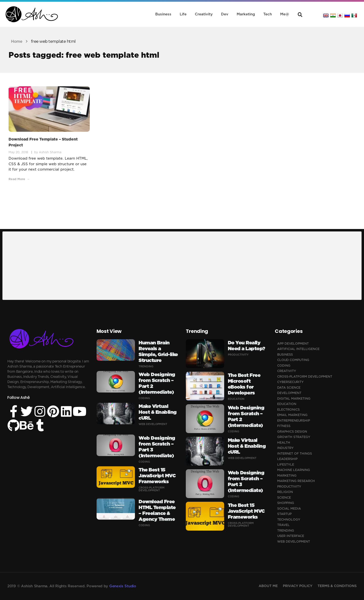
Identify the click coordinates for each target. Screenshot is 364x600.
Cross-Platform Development (152, 489)
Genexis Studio (123, 586)
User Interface (291, 536)
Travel (283, 525)
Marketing (287, 476)
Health (284, 443)
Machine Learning (294, 470)
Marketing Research (296, 481)
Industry (285, 448)
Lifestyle (286, 465)
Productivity (238, 355)
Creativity (287, 371)
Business (285, 355)
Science (284, 498)
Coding (144, 398)
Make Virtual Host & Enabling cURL (158, 412)
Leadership (287, 459)
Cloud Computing (293, 360)
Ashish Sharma (50, 152)
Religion (285, 492)
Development (289, 393)
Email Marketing (292, 415)
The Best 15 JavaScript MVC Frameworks (157, 476)
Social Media (289, 509)
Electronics (288, 410)
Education (236, 399)
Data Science (289, 388)
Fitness (284, 426)
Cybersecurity (290, 382)
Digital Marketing (294, 399)
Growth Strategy (294, 437)
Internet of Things (295, 454)
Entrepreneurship (294, 421)
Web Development (153, 424)
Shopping (286, 503)
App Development (293, 344)
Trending (146, 366)
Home (17, 42)
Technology (289, 520)
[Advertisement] (150, 266)
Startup (284, 514)
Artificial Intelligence (298, 349)
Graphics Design (292, 432)
